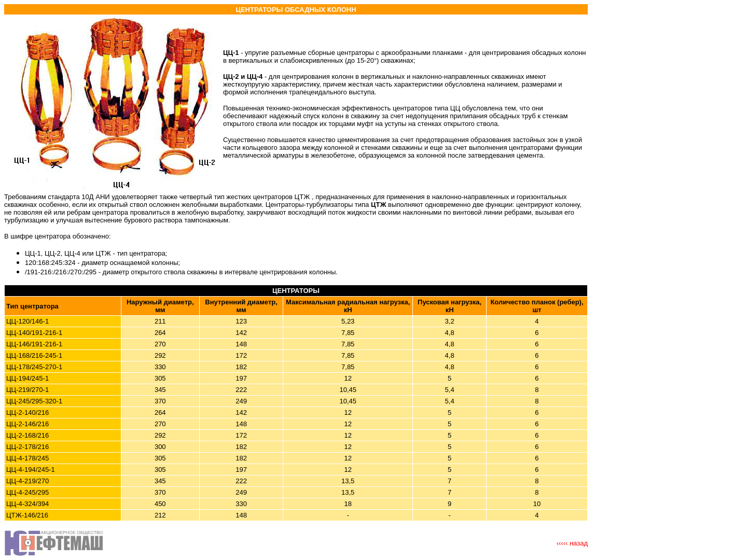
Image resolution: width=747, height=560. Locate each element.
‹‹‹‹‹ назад (572, 543)
